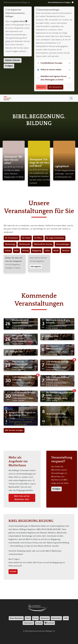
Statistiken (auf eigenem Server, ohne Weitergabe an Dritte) (54, 78)
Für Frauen (26, 238)
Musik (56, 251)
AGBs (66, 618)
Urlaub (8, 251)
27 (7, 352)
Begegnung (37, 251)
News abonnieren (16, 618)
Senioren (66, 251)
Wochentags (10, 244)
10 (43, 421)
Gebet (47, 251)
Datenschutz (56, 618)
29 (8, 365)
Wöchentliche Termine (43, 244)
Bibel (16, 251)
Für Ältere (38, 238)
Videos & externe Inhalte (51, 70)
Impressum (45, 618)
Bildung (25, 251)
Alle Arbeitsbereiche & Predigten (61, 2)
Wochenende (24, 244)
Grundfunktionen (51, 63)
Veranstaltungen (63, 244)
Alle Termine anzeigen (14, 430)
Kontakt (13, 572)
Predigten (9, 66)
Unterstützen (28, 623)
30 (8, 381)
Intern (28, 618)
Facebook (49, 623)
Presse (35, 618)
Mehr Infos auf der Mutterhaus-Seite (22, 498)
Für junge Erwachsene (55, 238)
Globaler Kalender (13, 60)
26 (8, 324)
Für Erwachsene (12, 238)
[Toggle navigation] (71, 98)
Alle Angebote (36, 267)
